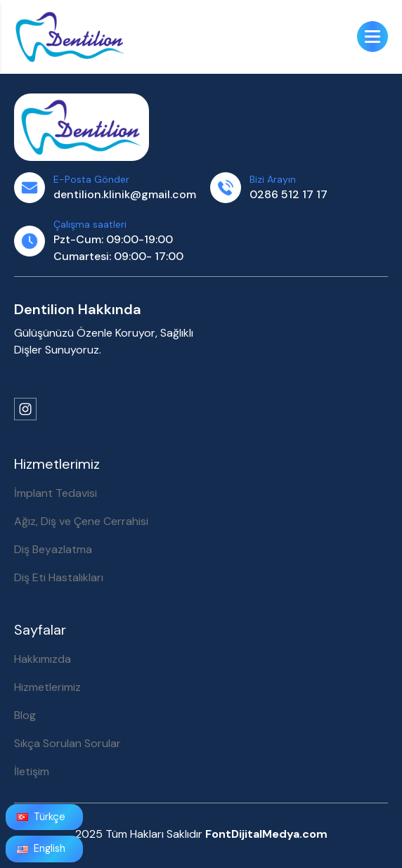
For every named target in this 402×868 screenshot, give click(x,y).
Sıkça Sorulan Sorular (67, 743)
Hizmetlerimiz (47, 687)
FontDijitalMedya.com (266, 834)
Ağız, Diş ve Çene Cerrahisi (81, 521)
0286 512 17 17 (288, 194)
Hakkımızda (43, 659)
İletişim (32, 771)
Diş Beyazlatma (53, 549)
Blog (25, 715)
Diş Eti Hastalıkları (59, 577)
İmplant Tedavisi (56, 493)
